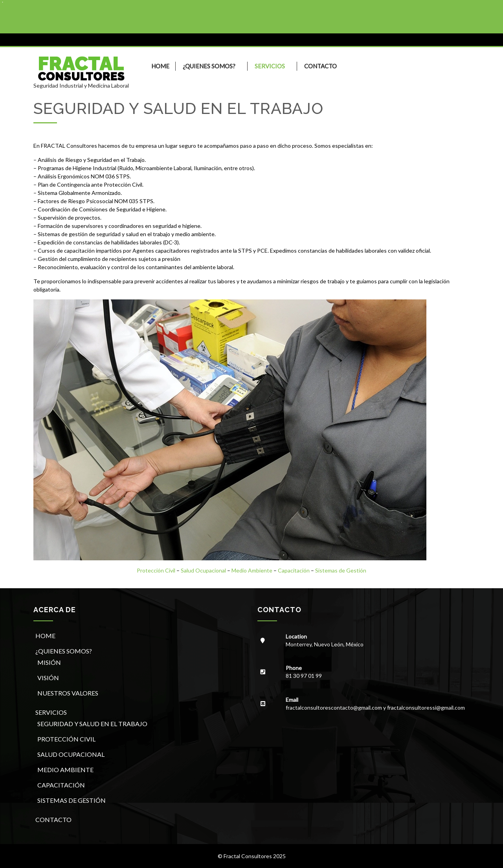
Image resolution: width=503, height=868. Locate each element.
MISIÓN (49, 662)
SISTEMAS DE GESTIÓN (72, 800)
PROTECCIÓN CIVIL (66, 739)
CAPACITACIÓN (61, 785)
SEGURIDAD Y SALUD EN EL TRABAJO (92, 724)
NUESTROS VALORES (68, 693)
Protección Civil (156, 570)
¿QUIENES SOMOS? (209, 66)
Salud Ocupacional (203, 570)
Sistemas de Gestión (341, 570)
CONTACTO (320, 66)
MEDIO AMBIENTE (65, 770)
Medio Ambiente (252, 570)
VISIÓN (48, 678)
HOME (160, 66)
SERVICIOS (270, 66)
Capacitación (294, 570)
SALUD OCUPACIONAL (71, 754)
